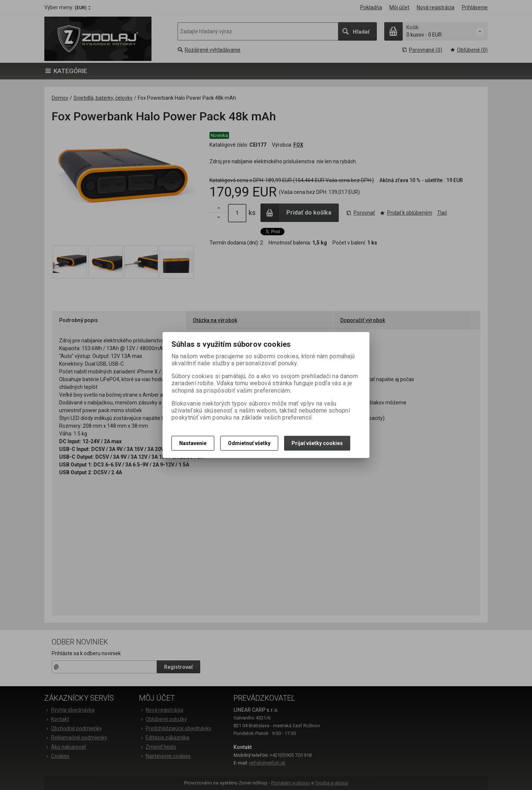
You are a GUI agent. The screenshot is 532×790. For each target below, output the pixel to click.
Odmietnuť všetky (249, 443)
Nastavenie (193, 443)
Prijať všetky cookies (317, 443)
